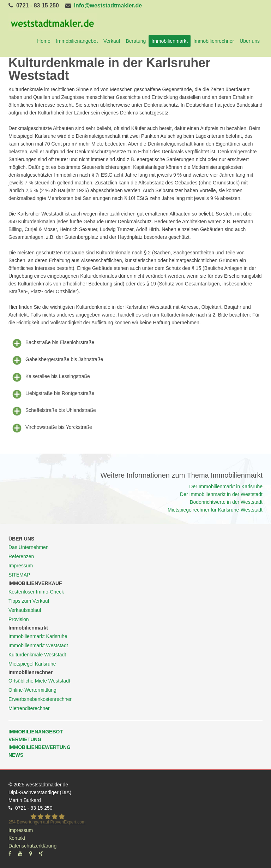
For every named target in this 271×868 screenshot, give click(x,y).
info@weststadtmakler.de (108, 5)
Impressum (21, 566)
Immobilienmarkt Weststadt (38, 645)
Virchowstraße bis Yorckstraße (50, 427)
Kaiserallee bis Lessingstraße (49, 377)
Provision (19, 619)
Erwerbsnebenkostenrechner (40, 699)
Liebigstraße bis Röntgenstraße (51, 394)
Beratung (136, 41)
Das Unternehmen (29, 547)
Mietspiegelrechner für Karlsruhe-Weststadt (215, 510)
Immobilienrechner (214, 41)
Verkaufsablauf (25, 610)
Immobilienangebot (77, 41)
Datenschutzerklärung (32, 846)
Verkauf (112, 41)
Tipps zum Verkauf (29, 601)
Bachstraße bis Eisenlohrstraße (51, 343)
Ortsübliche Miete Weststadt (39, 681)
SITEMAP (19, 575)
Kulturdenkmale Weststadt (37, 655)
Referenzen (21, 556)
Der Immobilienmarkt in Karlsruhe (226, 486)
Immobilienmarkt (170, 41)
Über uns (250, 41)
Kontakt (17, 838)
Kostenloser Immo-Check (36, 592)
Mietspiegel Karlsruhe (32, 664)
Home (44, 41)
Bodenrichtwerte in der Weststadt (226, 502)
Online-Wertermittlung (32, 690)
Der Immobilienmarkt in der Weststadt (221, 494)
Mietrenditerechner (29, 708)
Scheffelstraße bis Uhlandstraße (52, 411)
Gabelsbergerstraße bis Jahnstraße (56, 360)
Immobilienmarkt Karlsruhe (38, 636)
